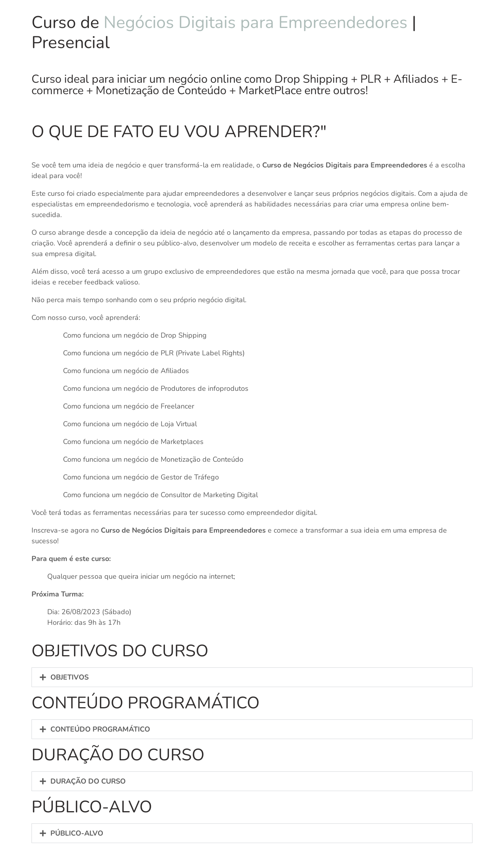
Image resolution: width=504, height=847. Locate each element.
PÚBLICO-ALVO (77, 833)
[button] (252, 677)
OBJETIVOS (69, 677)
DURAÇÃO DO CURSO (88, 781)
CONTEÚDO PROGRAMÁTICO (100, 729)
